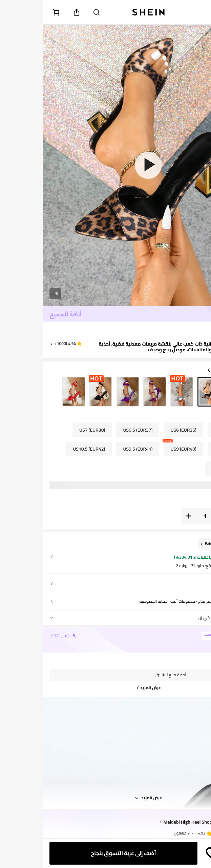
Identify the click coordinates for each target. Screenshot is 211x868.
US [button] (184, 416)
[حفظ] (171, 853)
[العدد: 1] (163, 516)
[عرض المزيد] (105, 688)
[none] (189, 832)
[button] (23, 344)
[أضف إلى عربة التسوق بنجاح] (81, 853)
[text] (195, 331)
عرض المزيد (106, 798)
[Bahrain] (169, 544)
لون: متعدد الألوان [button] (184, 370)
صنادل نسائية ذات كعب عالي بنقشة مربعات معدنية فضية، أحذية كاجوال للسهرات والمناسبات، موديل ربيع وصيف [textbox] (130, 347)
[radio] (193, 392)
